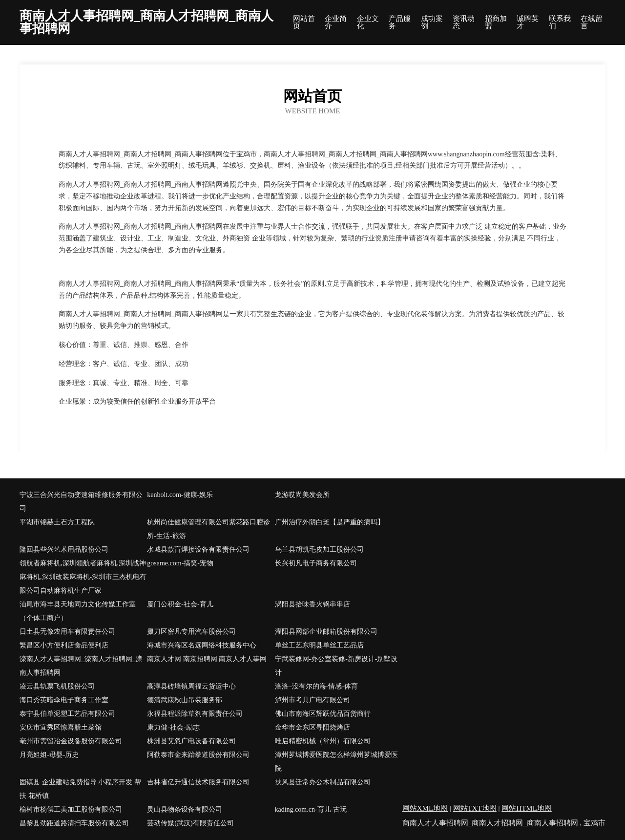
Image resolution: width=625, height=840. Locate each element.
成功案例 (432, 22)
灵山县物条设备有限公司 (185, 809)
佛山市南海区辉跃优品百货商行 (323, 714)
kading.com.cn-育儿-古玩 (311, 809)
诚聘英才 (528, 22)
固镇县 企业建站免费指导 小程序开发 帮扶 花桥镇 (80, 789)
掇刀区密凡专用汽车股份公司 (191, 632)
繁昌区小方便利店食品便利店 (64, 645)
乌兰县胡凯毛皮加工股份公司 (319, 549)
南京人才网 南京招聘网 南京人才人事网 (207, 659)
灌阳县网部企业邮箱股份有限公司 (326, 632)
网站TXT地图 (475, 808)
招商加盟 (496, 22)
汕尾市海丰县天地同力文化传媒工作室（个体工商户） (78, 611)
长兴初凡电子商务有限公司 (316, 563)
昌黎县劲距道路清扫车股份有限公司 (74, 823)
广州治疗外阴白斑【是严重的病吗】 (330, 522)
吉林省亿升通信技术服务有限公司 (198, 782)
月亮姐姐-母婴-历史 (49, 755)
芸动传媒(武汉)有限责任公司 (190, 823)
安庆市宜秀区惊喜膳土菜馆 (61, 727)
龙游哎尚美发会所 (302, 495)
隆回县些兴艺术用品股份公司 (64, 549)
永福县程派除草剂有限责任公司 (195, 714)
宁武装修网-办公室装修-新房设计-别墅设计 (336, 666)
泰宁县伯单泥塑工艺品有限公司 (67, 714)
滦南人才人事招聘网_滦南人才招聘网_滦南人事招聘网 (81, 666)
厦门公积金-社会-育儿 (180, 604)
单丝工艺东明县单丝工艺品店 (319, 645)
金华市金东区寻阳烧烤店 (312, 727)
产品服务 (400, 22)
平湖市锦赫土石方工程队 (57, 522)
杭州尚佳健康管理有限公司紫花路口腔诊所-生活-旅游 (208, 529)
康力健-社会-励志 (173, 727)
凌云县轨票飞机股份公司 (57, 686)
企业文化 (368, 22)
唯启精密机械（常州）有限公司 (323, 741)
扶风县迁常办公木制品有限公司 (323, 782)
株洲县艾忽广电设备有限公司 (191, 741)
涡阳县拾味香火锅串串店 (312, 604)
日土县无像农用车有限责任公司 (67, 632)
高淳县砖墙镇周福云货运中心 (191, 686)
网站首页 (304, 22)
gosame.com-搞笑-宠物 (180, 563)
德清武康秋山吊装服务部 (185, 700)
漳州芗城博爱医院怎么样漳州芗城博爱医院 (336, 762)
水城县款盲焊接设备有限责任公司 (198, 549)
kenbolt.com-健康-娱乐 (180, 495)
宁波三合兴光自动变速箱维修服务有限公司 (81, 502)
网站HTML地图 (527, 808)
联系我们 (560, 22)
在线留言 (592, 22)
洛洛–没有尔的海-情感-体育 (316, 686)
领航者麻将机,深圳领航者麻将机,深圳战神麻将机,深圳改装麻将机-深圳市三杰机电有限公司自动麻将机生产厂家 (83, 577)
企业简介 (336, 22)
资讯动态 (464, 22)
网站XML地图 (425, 808)
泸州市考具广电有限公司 (312, 700)
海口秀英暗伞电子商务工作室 (64, 700)
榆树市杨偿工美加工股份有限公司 (71, 809)
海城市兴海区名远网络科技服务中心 (202, 645)
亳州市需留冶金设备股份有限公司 (71, 741)
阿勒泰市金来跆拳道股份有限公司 (198, 755)
